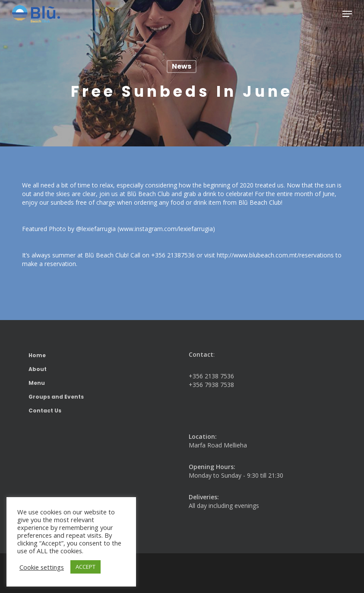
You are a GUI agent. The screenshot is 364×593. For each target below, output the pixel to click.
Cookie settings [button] (42, 567)
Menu (37, 383)
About (38, 369)
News (182, 66)
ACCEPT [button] (85, 567)
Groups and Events (56, 397)
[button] (347, 14)
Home (37, 355)
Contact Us (45, 411)
